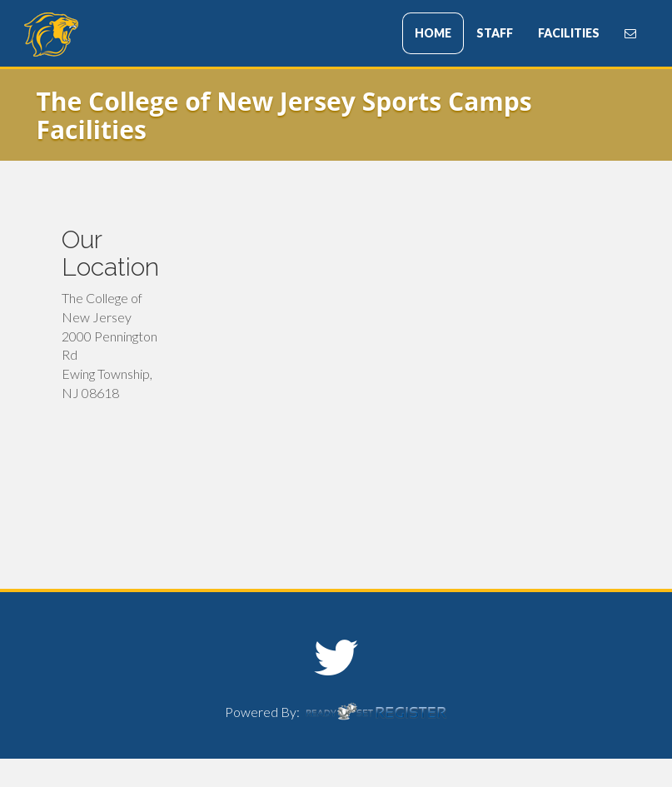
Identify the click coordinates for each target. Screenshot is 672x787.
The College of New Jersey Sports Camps (124, 35)
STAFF (495, 33)
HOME (433, 33)
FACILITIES (569, 33)
